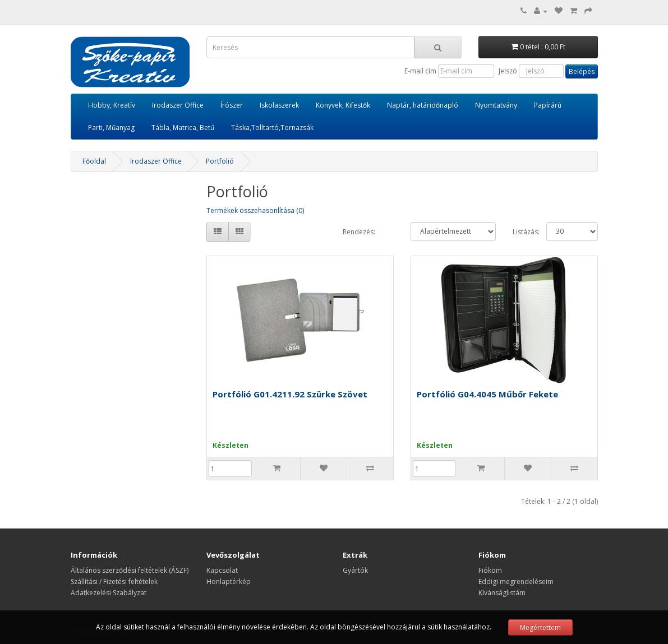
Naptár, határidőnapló (423, 105)
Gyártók (355, 570)
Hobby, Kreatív (112, 105)
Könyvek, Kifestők (343, 105)
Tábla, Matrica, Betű (183, 128)
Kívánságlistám (502, 593)
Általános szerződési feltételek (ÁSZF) (130, 570)
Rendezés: (359, 232)
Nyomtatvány (496, 105)
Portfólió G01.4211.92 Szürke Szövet (290, 394)
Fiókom (490, 570)
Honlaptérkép (229, 582)
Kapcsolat (222, 570)
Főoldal (94, 161)
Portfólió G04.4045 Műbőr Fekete (487, 394)
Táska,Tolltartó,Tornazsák (272, 128)
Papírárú (548, 105)
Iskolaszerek (279, 105)
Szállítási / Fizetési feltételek (114, 582)
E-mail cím (420, 71)
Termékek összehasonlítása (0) (255, 210)
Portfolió (220, 161)
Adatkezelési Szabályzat (109, 593)
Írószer (232, 105)
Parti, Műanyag (111, 128)
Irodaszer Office (178, 105)
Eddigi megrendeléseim (516, 582)
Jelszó (508, 71)
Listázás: (521, 232)
